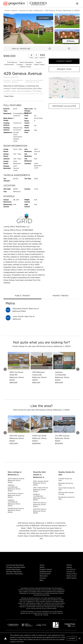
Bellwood (15, 82)
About (42, 567)
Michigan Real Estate (14, 572)
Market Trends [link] (26, 67)
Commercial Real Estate (15, 565)
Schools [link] (29, 64)
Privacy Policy (72, 574)
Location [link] (20, 64)
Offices (69, 565)
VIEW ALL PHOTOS (21, 49)
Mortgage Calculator (64, 106)
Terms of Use (71, 576)
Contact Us (71, 572)
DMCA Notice (72, 578)
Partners (43, 578)
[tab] (22, 296)
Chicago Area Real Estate (16, 567)
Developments (45, 574)
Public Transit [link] (39, 64)
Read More (9, 96)
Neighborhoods (45, 572)
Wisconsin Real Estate (14, 574)
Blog (41, 580)
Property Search (46, 569)
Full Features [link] (12, 62)
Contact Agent (64, 61)
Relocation (44, 576)
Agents (69, 567)
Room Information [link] (27, 62)
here (22, 642)
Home (42, 565)
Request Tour (64, 69)
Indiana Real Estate (13, 569)
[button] (64, 88)
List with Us (71, 569)
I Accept (72, 638)
